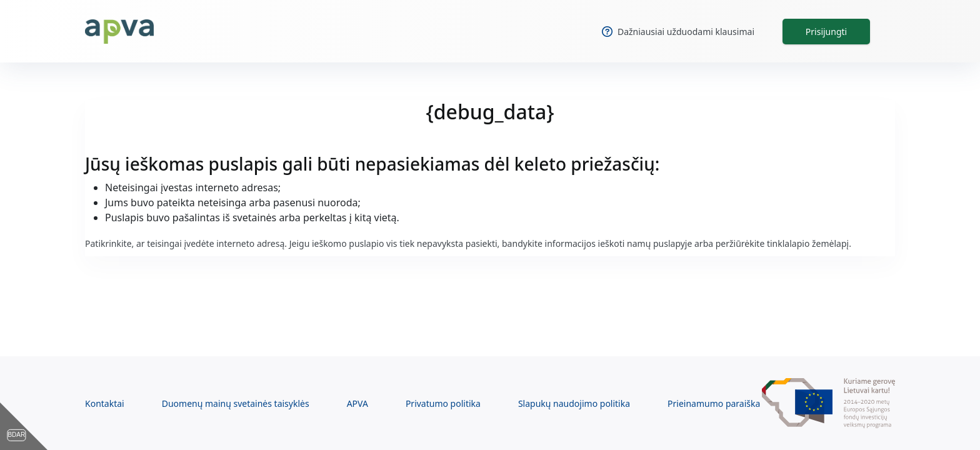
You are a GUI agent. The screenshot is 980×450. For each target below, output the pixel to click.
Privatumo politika (443, 403)
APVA (357, 403)
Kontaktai (105, 403)
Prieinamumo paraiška (714, 403)
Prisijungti (826, 32)
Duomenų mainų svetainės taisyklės (236, 403)
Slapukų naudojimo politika (574, 403)
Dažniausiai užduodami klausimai (678, 32)
